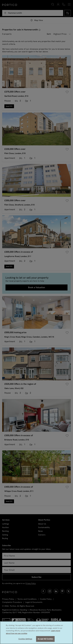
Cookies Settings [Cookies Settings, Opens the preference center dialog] (25, 639)
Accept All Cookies (45, 639)
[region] (36, 633)
